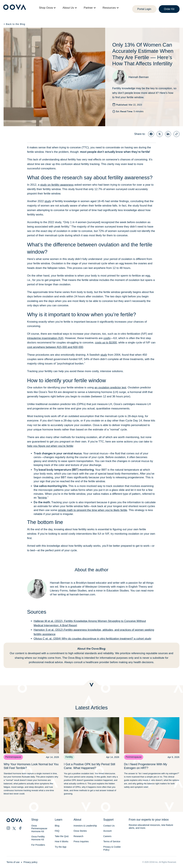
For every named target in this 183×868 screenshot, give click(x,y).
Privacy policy (30, 862)
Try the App (60, 847)
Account (108, 831)
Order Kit (169, 9)
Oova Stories (80, 831)
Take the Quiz (62, 836)
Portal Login (144, 9)
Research (78, 836)
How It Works (61, 841)
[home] (15, 8)
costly (107, 338)
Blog (57, 826)
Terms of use (13, 862)
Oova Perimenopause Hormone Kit (40, 829)
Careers (107, 836)
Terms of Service (112, 841)
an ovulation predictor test (110, 388)
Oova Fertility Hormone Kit (38, 838)
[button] (47, 8)
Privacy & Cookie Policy (112, 848)
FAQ (57, 831)
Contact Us (109, 826)
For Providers (38, 845)
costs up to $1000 (106, 343)
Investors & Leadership (85, 826)
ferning (42, 498)
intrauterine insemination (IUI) (45, 338)
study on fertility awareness (57, 185)
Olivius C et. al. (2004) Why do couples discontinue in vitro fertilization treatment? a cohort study (93, 639)
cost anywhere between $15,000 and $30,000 (55, 347)
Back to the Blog (14, 24)
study (48, 201)
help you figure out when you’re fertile (50, 446)
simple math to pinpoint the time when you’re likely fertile (93, 510)
